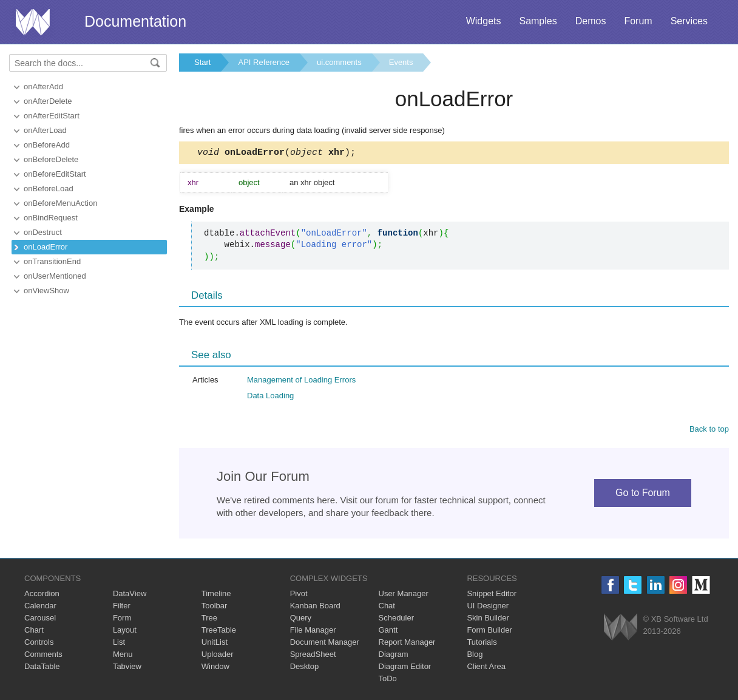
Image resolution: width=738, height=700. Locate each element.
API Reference (264, 62)
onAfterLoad (45, 130)
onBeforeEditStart (55, 174)
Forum (638, 21)
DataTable (42, 668)
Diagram (394, 656)
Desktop (305, 668)
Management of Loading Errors (301, 382)
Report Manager (407, 644)
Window (215, 668)
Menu (123, 656)
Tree (209, 620)
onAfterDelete (48, 101)
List (119, 644)
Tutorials (482, 644)
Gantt (388, 632)
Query (301, 620)
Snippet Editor (492, 595)
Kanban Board (315, 607)
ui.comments (339, 62)
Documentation (135, 21)
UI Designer (488, 607)
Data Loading (270, 397)
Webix (621, 629)
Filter (122, 607)
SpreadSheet (313, 656)
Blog (475, 656)
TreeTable (219, 632)
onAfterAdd (43, 87)
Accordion (42, 595)
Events (401, 62)
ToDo (388, 680)
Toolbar (215, 607)
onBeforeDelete (51, 159)
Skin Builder (488, 620)
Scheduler (397, 620)
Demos (591, 21)
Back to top (709, 431)
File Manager (313, 632)
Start (202, 62)
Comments (43, 656)
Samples (538, 21)
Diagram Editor (405, 668)
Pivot (299, 595)
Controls (39, 644)
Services (689, 21)
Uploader (218, 656)
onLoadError (46, 247)
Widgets (484, 21)
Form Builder (489, 632)
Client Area (486, 668)
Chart (34, 632)
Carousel (40, 620)
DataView (130, 595)
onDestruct (43, 232)
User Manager (404, 595)
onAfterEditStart (52, 116)
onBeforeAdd (47, 145)
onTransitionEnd (52, 261)
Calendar (40, 607)
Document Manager (325, 644)
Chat (387, 607)
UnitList (215, 644)
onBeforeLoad (49, 189)
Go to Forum (643, 494)
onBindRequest (51, 218)
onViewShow (46, 291)
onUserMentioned (55, 276)
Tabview (127, 668)
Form (122, 620)
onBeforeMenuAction (60, 203)
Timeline (216, 595)
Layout (125, 632)
